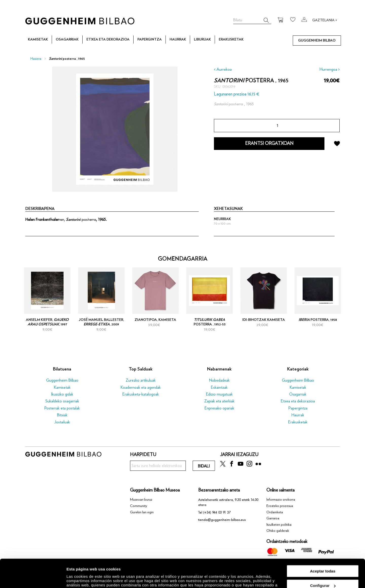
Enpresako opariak (219, 408)
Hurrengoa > (330, 69)
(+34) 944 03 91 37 (217, 512)
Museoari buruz (141, 500)
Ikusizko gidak (62, 394)
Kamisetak (62, 387)
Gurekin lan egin (142, 512)
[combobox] (252, 20)
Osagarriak (298, 394)
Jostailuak (62, 422)
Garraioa (273, 518)
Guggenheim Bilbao (62, 380)
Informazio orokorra (281, 500)
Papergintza (298, 408)
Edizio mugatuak (219, 394)
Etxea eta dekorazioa (298, 401)
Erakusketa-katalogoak (141, 394)
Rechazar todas (323, 575)
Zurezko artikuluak (141, 380)
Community (139, 506)
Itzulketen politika (279, 525)
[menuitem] (38, 40)
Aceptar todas (323, 546)
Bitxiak (62, 415)
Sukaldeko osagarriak (62, 401)
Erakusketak (298, 422)
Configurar (323, 561)
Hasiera (36, 59)
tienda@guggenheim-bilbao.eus (222, 520)
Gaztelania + (325, 20)
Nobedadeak (219, 380)
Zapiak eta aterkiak (219, 401)
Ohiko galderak (278, 531)
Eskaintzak (219, 387)
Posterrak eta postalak (62, 408)
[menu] (182, 40)
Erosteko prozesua (280, 506)
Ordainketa (275, 512)
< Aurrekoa (223, 69)
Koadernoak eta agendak (141, 387)
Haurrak (298, 415)
